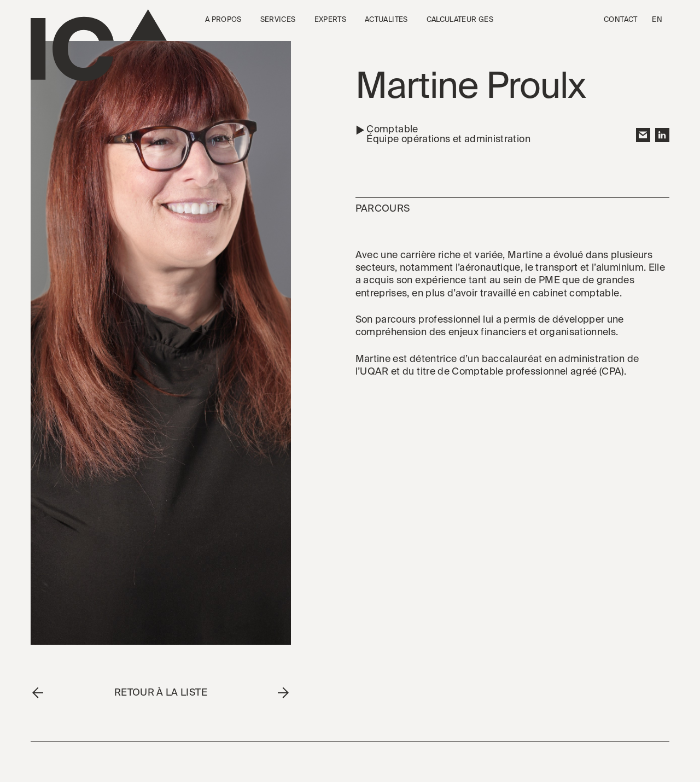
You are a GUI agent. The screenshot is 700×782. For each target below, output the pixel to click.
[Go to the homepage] (99, 45)
